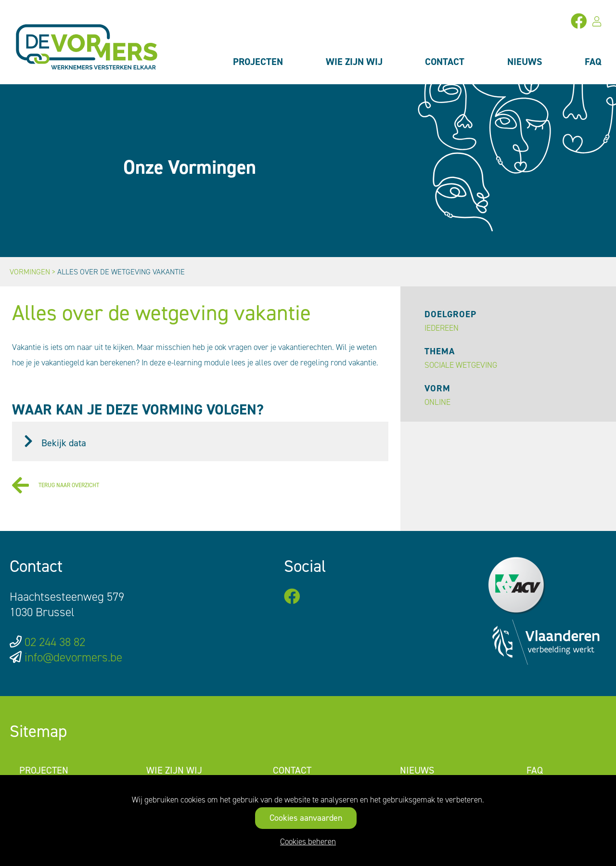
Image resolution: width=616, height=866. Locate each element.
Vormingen (30, 272)
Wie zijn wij (354, 62)
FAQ (593, 62)
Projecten (258, 62)
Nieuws (525, 62)
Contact (445, 62)
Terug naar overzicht (56, 485)
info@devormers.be (73, 657)
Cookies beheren (308, 841)
